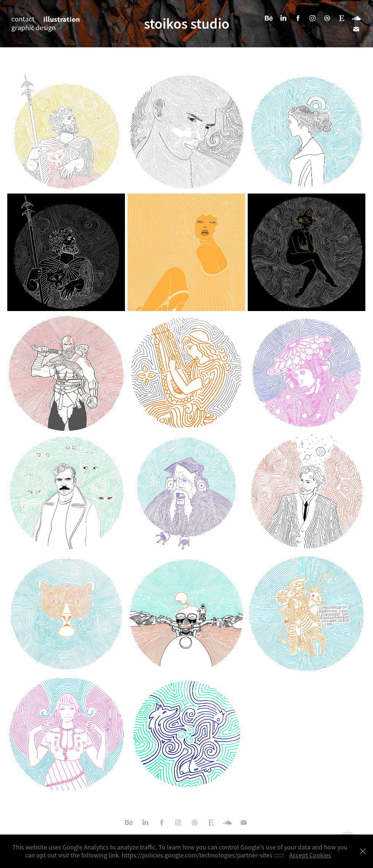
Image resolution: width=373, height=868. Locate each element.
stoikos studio (187, 24)
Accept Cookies (310, 855)
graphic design (34, 28)
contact (23, 19)
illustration (62, 19)
